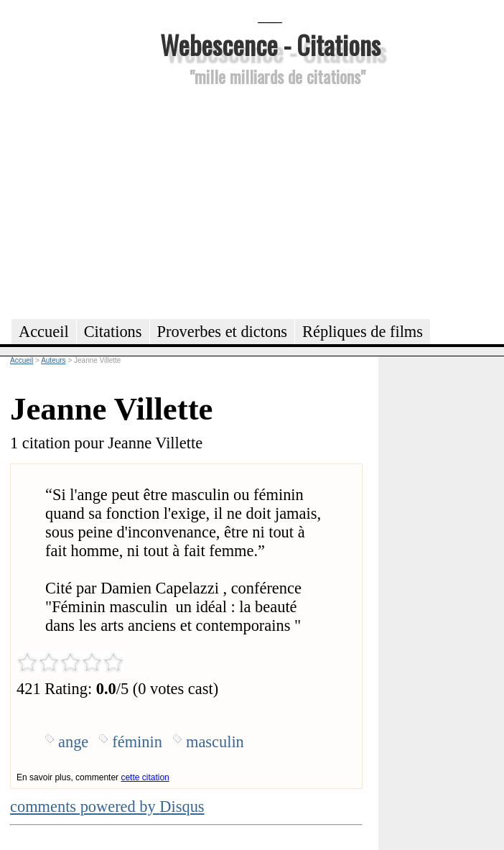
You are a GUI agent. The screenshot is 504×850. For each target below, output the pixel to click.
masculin (215, 742)
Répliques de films (363, 332)
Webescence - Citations (270, 44)
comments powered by (107, 807)
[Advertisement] (270, 200)
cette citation (145, 777)
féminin (137, 742)
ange (73, 742)
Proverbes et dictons (223, 332)
